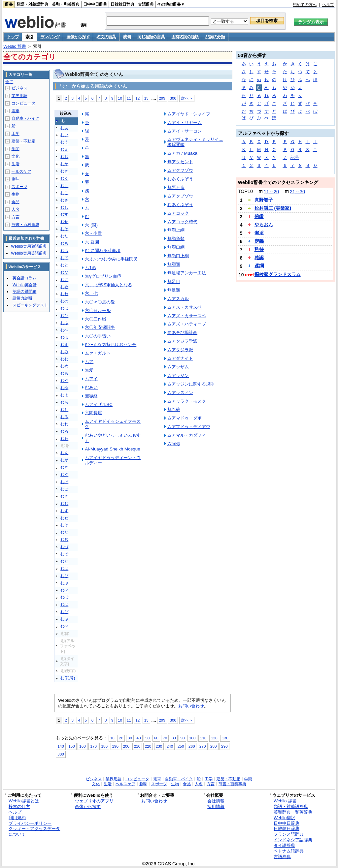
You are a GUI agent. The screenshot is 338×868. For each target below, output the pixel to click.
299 (162, 98)
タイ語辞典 (284, 845)
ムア (89, 362)
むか (64, 164)
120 (214, 738)
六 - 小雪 (93, 233)
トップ (13, 37)
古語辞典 (146, 4)
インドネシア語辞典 (293, 840)
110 (203, 738)
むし (64, 207)
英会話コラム (24, 278)
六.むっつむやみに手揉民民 (111, 259)
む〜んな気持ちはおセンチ (111, 344)
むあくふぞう (180, 179)
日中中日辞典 (95, 4)
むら (64, 402)
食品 (16, 202)
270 (203, 746)
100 (192, 738)
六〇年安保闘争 (100, 327)
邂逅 (259, 233)
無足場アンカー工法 (187, 273)
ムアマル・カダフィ (187, 435)
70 (165, 738)
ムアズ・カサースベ (187, 316)
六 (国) (91, 225)
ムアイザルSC (99, 404)
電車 (16, 111)
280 (213, 746)
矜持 (259, 249)
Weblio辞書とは (24, 801)
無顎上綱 (176, 230)
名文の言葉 (106, 37)
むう (64, 142)
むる (64, 417)
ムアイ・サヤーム (185, 123)
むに (64, 280)
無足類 (174, 290)
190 (115, 746)
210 (137, 746)
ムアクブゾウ (180, 196)
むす (64, 214)
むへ (64, 330)
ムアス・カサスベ (185, 307)
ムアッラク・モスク (187, 401)
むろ (64, 431)
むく (64, 178)
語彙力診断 (22, 298)
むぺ (64, 626)
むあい (91, 387)
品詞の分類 (215, 37)
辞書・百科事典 (25, 225)
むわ (64, 439)
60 (156, 738)
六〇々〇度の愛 (100, 302)
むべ (64, 590)
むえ (64, 149)
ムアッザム (178, 367)
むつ (64, 251)
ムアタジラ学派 (182, 341)
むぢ (64, 540)
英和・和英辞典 (66, 4)
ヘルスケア (21, 171)
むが (64, 460)
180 (104, 746)
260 (192, 746)
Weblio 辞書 (15, 46)
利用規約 (17, 818)
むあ (64, 128)
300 (173, 98)
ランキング (50, 37)
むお (64, 157)
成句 (127, 37)
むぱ (64, 604)
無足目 (174, 281)
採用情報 (216, 806)
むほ (64, 337)
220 (148, 746)
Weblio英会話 (24, 285)
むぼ (64, 597)
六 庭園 (92, 242)
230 (159, 746)
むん (64, 453)
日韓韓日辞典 (122, 4)
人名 (16, 209)
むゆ (64, 388)
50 (147, 738)
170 (93, 746)
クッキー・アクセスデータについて (34, 831)
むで (64, 554)
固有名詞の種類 (185, 37)
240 (170, 746)
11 (129, 98)
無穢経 (91, 396)
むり (64, 410)
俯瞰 (259, 216)
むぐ (64, 475)
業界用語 (19, 96)
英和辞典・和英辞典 (293, 812)
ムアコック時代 (182, 222)
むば (64, 569)
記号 (295, 157)
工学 (16, 134)
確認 (259, 258)
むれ (64, 424)
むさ (64, 200)
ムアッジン (178, 375)
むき (64, 171)
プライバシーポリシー (30, 823)
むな (64, 272)
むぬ (64, 287)
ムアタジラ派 (180, 350)
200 (126, 746)
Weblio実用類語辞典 (29, 246)
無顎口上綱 (178, 256)
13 (146, 98)
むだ (64, 532)
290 (224, 746)
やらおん (264, 225)
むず (64, 511)
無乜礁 (174, 409)
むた (64, 236)
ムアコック (178, 213)
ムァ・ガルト (98, 353)
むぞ (64, 525)
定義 (259, 241)
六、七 (91, 293)
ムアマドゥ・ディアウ (189, 427)
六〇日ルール (98, 310)
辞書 (9, 4)
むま (64, 345)
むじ (64, 504)
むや (64, 381)
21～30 (297, 192)
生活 (16, 164)
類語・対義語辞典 (32, 4)
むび (64, 576)
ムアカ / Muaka (182, 153)
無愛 (89, 370)
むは (64, 308)
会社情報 (216, 801)
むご (64, 489)
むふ (64, 323)
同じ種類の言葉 (151, 37)
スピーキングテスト (30, 305)
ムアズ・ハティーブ (187, 324)
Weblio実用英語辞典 (29, 253)
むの (64, 301)
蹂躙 (259, 266)
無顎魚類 (176, 239)
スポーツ (19, 187)
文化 (16, 156)
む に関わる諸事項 (103, 250)
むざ (64, 496)
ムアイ (91, 379)
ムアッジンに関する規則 (191, 384)
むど (64, 561)
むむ (64, 359)
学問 (16, 149)
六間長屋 (93, 413)
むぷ (64, 619)
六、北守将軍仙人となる (108, 285)
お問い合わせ (191, 706)
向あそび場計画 (182, 333)
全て (9, 82)
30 (130, 738)
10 (120, 98)
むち (64, 243)
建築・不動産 (23, 141)
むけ (64, 186)
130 (225, 738)
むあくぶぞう (180, 205)
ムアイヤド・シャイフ (189, 114)
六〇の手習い (98, 336)
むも (64, 373)
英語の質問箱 (24, 292)
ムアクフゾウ (180, 170)
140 (61, 746)
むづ (64, 547)
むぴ (64, 612)
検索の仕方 (19, 806)
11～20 (271, 192)
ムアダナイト (180, 358)
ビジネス (19, 88)
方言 (16, 217)
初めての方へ (305, 5)
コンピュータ (23, 103)
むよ (64, 395)
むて (64, 258)
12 (137, 98)
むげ (64, 482)
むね (64, 294)
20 (121, 738)
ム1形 (90, 268)
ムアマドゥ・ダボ (185, 418)
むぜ (64, 518)
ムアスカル (178, 299)
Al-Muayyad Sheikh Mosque (113, 449)
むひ (64, 316)
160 (82, 746)
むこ (64, 193)
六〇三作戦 (96, 319)
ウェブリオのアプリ (94, 801)
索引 (29, 37)
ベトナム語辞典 (289, 851)
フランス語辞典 (289, 834)
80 (174, 738)
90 (182, 738)
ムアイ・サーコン (185, 131)
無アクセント (180, 162)
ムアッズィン (180, 393)
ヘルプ (328, 5)
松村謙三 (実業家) (273, 208)
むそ (64, 229)
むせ (64, 222)
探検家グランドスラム (278, 274)
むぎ (64, 467)
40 (139, 738)
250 (181, 746)
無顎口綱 (176, 247)
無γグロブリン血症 (103, 276)
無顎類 (174, 264)
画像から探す (78, 37)
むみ (64, 352)
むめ (64, 366)
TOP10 (245, 191)
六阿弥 (174, 444)
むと (64, 265)
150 (71, 746)
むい (64, 135)
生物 (16, 194)
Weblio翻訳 (284, 818)
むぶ (64, 583)
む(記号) (68, 678)
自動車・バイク (25, 118)
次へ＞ (187, 98)
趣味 (16, 179)
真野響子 (264, 200)
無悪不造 (176, 187)
